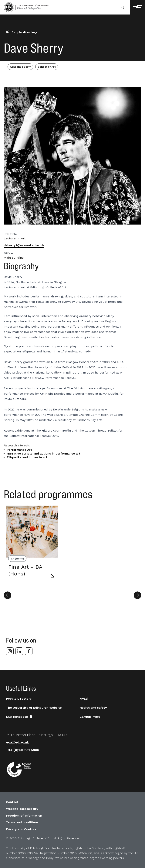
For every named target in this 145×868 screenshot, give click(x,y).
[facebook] (29, 651)
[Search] (122, 7)
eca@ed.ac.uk (18, 742)
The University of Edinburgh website (34, 708)
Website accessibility (22, 809)
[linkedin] (19, 651)
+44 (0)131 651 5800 (23, 750)
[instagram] (10, 651)
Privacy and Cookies (21, 829)
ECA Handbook (20, 717)
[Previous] (8, 595)
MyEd (84, 699)
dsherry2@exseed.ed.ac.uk (24, 245)
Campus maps (90, 717)
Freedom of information (24, 816)
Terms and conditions (22, 822)
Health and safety (93, 708)
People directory (21, 32)
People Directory (19, 699)
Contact (12, 802)
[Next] (137, 595)
